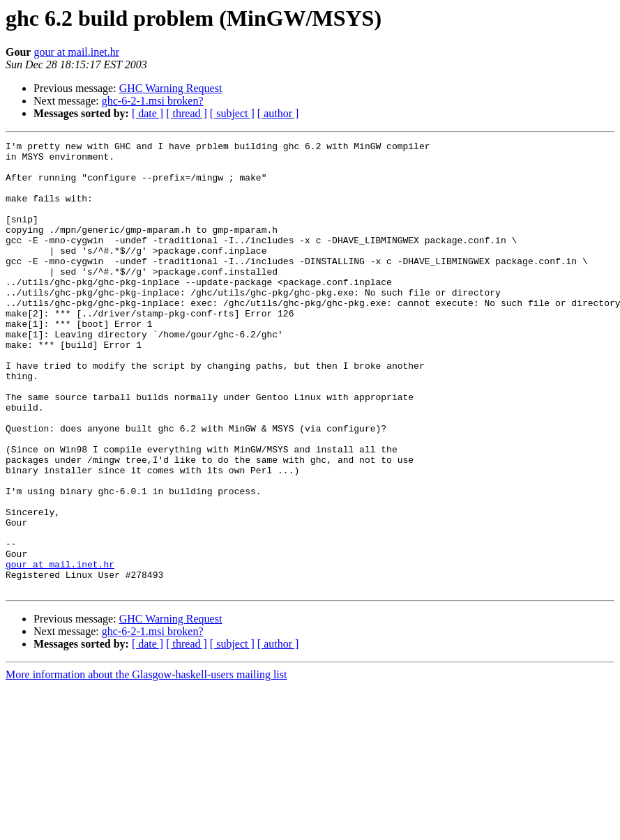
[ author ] (278, 113)
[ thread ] (187, 113)
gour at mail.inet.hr (76, 52)
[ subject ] (232, 113)
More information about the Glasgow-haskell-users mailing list (146, 764)
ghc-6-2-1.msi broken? (153, 101)
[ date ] (148, 113)
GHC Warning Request (171, 88)
